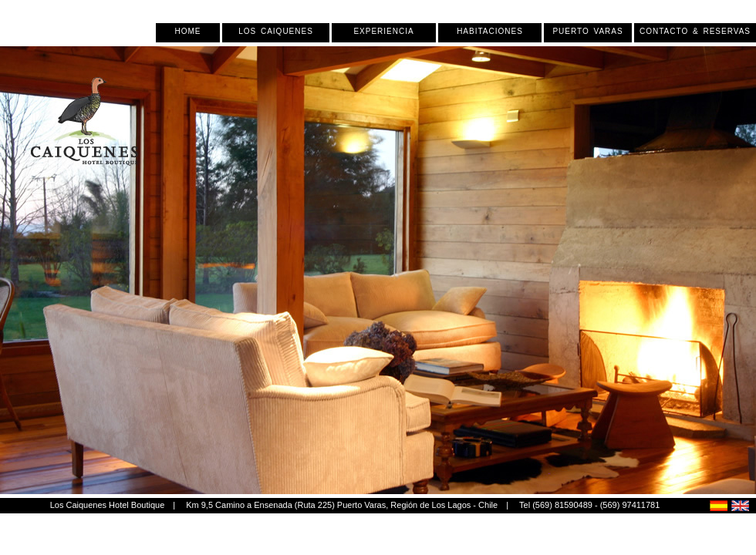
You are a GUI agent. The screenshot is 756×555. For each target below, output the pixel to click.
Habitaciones (490, 32)
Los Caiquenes (276, 32)
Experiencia (383, 32)
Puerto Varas (587, 32)
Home (188, 32)
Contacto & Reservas (695, 32)
